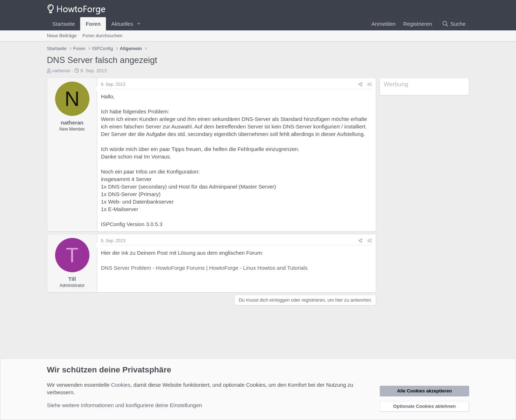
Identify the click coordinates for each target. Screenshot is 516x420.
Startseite (64, 24)
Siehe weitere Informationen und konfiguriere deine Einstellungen (125, 405)
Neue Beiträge (62, 36)
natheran (61, 71)
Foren (93, 24)
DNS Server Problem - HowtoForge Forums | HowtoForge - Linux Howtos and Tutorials (204, 268)
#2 (370, 241)
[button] (139, 24)
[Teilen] (361, 85)
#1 (370, 84)
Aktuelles (122, 24)
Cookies (121, 385)
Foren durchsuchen (102, 36)
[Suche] (454, 24)
